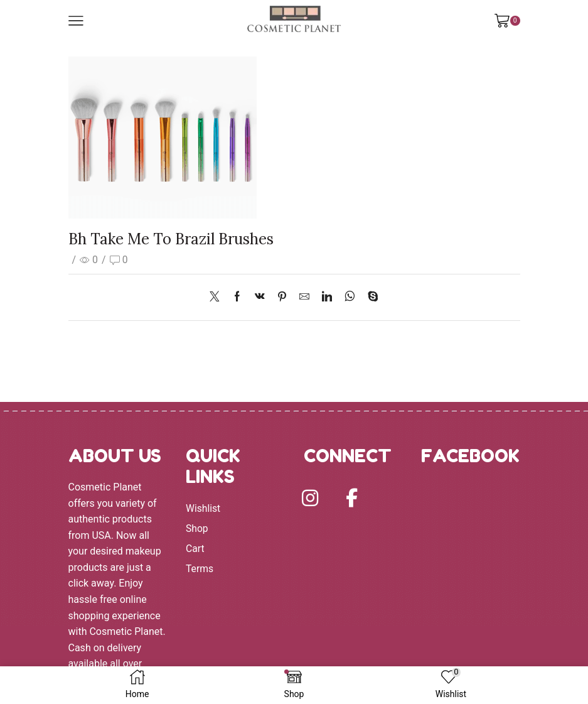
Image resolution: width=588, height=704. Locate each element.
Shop (197, 528)
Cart (195, 549)
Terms (200, 569)
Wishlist (203, 508)
